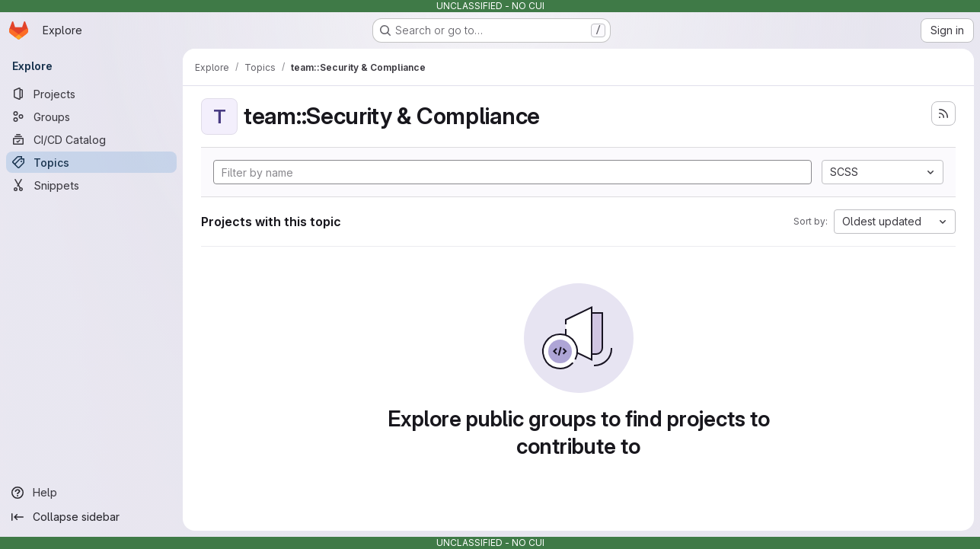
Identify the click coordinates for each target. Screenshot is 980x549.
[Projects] (91, 94)
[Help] (91, 493)
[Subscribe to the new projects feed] (943, 113)
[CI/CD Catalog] (91, 139)
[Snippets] (91, 185)
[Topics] (91, 162)
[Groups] (91, 117)
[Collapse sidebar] (91, 517)
